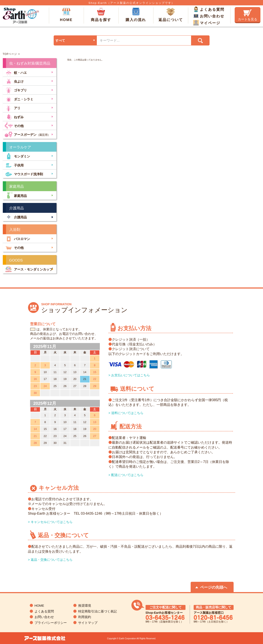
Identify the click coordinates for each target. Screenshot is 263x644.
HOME (66, 15)
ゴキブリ (16, 90)
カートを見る (248, 15)
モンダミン (17, 156)
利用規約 (85, 617)
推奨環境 (85, 605)
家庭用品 (16, 195)
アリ (12, 108)
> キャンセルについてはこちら (50, 522)
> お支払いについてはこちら (129, 375)
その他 (14, 125)
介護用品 (16, 217)
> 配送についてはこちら (126, 475)
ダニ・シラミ (19, 99)
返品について (171, 15)
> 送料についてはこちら (126, 413)
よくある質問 (209, 9)
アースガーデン (27, 134)
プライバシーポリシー (51, 623)
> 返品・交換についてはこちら (50, 560)
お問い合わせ (209, 16)
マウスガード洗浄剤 (24, 174)
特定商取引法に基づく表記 (97, 611)
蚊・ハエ (16, 72)
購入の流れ (136, 15)
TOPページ (10, 54)
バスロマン (17, 238)
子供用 (14, 165)
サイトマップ (88, 623)
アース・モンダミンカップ (29, 269)
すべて (60, 40)
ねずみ (14, 117)
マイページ (207, 23)
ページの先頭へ (214, 587)
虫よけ (14, 81)
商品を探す (101, 15)
